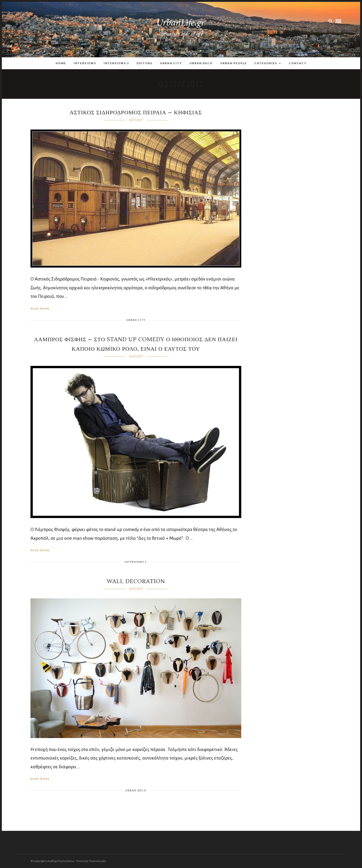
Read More (40, 309)
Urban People (234, 63)
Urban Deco (201, 63)
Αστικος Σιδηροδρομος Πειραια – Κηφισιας (136, 113)
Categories (266, 63)
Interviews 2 (116, 63)
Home (61, 63)
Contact (298, 63)
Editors (145, 63)
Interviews (85, 63)
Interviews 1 (136, 562)
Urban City (171, 63)
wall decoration (136, 581)
